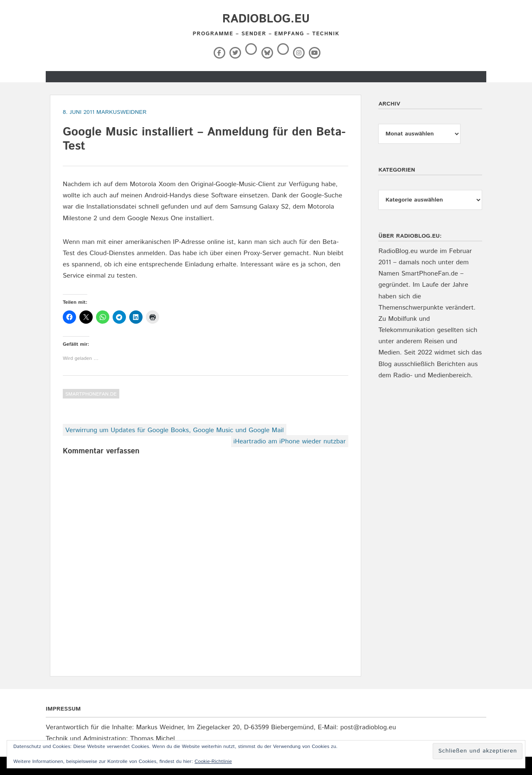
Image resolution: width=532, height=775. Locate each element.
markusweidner (122, 112)
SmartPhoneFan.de (91, 394)
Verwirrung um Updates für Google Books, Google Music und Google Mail (175, 430)
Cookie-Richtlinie (213, 761)
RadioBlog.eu (266, 19)
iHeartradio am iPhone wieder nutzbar (290, 442)
